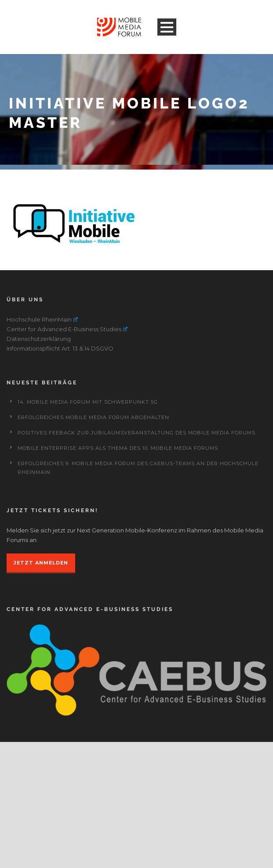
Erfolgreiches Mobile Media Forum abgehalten (93, 462)
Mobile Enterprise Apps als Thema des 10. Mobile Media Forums (118, 492)
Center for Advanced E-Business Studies (67, 373)
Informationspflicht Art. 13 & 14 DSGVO (60, 393)
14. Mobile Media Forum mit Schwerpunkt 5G (88, 446)
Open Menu (167, 27)
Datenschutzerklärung (39, 383)
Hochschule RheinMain (42, 364)
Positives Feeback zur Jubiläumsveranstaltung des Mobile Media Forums (136, 477)
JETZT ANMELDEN (41, 607)
